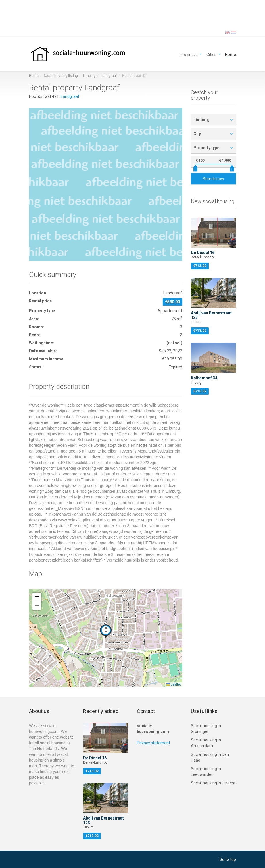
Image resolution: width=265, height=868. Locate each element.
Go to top (228, 859)
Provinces (189, 54)
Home (231, 54)
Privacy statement (153, 743)
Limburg (89, 76)
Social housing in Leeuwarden (206, 772)
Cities (211, 54)
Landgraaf (109, 76)
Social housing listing (61, 76)
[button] (106, 631)
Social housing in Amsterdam (206, 743)
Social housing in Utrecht (213, 783)
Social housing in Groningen (206, 729)
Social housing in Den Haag (210, 757)
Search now (213, 179)
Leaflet (174, 685)
